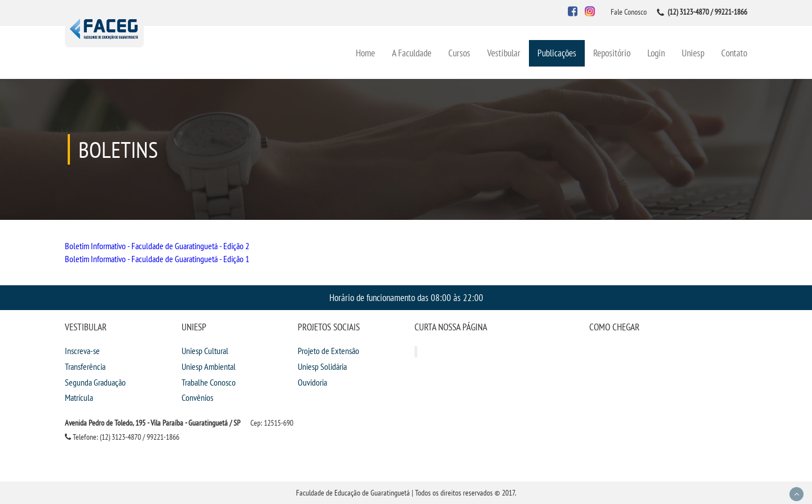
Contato (734, 53)
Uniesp (693, 53)
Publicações (557, 53)
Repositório (612, 53)
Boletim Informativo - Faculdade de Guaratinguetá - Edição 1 (157, 259)
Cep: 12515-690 (272, 423)
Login (656, 53)
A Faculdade (412, 53)
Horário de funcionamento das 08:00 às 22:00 (406, 297)
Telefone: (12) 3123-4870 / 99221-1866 (122, 437)
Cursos (459, 53)
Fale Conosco (629, 12)
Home (365, 53)
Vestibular (504, 53)
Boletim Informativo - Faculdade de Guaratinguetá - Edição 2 (157, 246)
